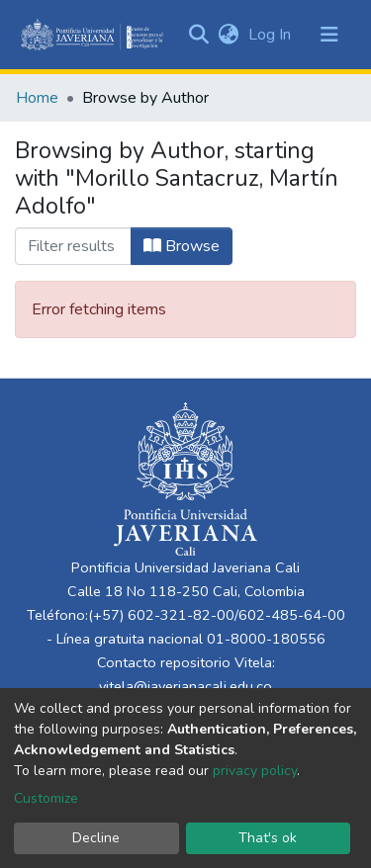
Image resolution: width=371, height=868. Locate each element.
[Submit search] (198, 35)
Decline (96, 838)
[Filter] (73, 246)
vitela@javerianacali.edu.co (185, 686)
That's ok (268, 838)
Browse (182, 246)
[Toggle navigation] (329, 35)
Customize (46, 798)
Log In (272, 35)
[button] (228, 35)
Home (37, 98)
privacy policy (255, 771)
